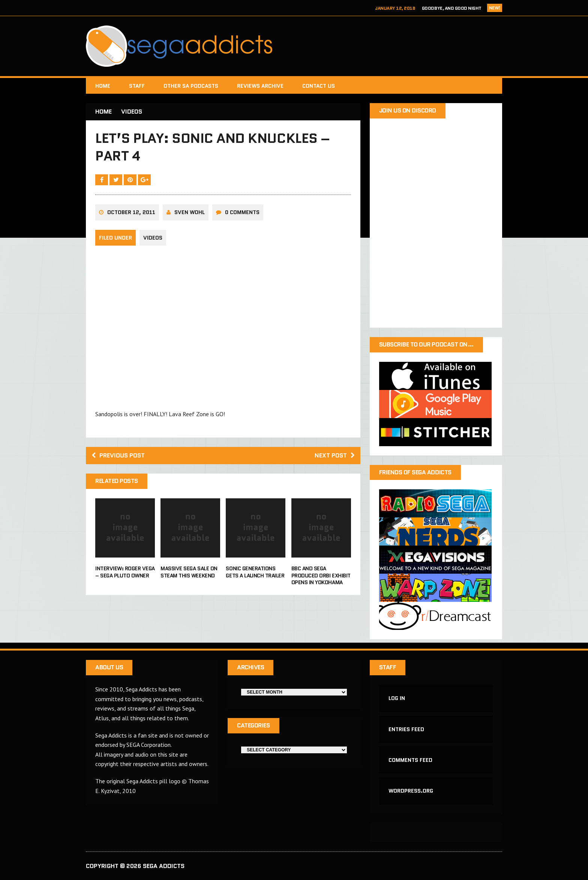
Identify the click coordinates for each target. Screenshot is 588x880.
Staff (137, 86)
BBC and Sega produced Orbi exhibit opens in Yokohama (321, 575)
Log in (397, 698)
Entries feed (406, 729)
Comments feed (410, 760)
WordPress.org (411, 791)
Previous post (118, 455)
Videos (153, 238)
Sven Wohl (190, 212)
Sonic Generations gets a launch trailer (255, 572)
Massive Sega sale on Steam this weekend (189, 572)
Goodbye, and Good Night (452, 8)
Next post (335, 455)
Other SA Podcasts (191, 86)
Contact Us (319, 86)
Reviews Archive (260, 86)
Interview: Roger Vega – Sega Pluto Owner (125, 572)
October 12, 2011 (131, 212)
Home (103, 86)
